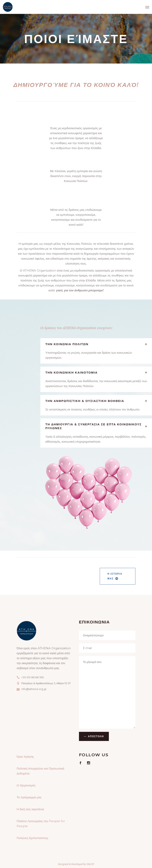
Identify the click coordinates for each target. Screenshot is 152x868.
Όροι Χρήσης (25, 757)
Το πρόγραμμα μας (29, 797)
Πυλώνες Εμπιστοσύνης (32, 838)
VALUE (90, 864)
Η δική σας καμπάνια (30, 809)
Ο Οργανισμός (26, 785)
